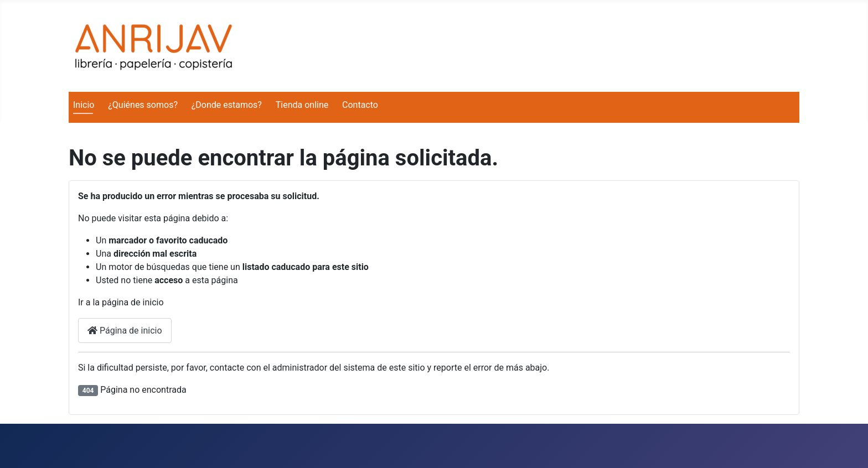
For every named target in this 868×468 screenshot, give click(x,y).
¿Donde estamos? (227, 105)
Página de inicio (125, 331)
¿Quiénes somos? (143, 105)
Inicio (84, 105)
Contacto (360, 105)
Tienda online (302, 105)
